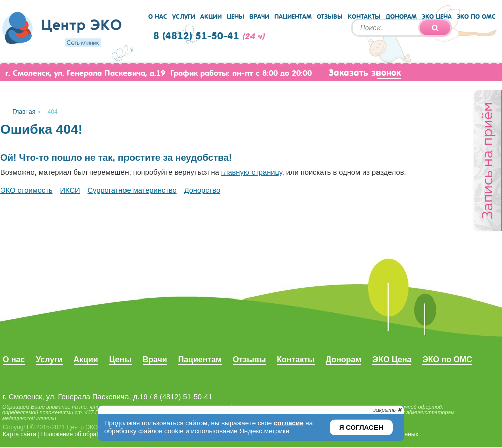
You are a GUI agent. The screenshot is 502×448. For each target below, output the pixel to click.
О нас (158, 16)
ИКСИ (70, 190)
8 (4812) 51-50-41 (196, 36)
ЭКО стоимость (26, 190)
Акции (211, 16)
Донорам (401, 16)
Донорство (202, 190)
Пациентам (293, 16)
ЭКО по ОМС (476, 16)
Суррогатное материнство (132, 190)
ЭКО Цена (437, 16)
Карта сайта (19, 434)
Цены (236, 16)
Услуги (184, 16)
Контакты (364, 16)
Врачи (259, 16)
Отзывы (330, 16)
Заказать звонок (365, 73)
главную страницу (252, 172)
